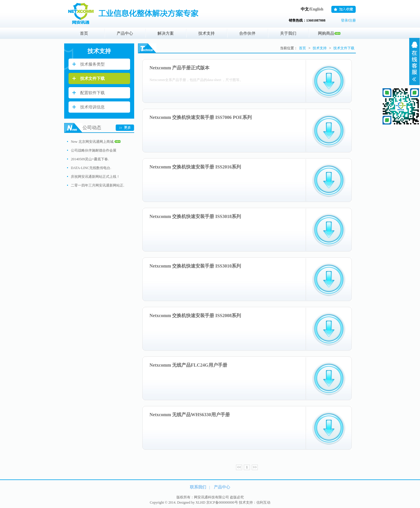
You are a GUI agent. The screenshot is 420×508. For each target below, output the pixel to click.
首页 (84, 33)
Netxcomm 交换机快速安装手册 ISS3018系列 (195, 216)
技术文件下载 (92, 79)
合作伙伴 (247, 33)
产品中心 (125, 33)
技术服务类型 (92, 64)
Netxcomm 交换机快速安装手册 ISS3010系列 (195, 266)
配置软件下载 (92, 93)
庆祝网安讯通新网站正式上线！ (95, 177)
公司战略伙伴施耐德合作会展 (94, 150)
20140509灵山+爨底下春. (90, 159)
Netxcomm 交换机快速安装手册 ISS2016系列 (195, 167)
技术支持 (206, 33)
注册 (352, 20)
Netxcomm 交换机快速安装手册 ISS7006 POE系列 (201, 117)
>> (255, 467)
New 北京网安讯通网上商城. (96, 142)
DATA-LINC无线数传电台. (91, 168)
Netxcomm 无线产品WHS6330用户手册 (190, 415)
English (317, 9)
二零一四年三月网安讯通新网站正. (98, 185)
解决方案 (166, 33)
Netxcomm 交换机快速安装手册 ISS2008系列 (195, 315)
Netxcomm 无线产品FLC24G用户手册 (188, 365)
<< (239, 467)
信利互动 (263, 502)
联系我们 (198, 487)
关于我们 (288, 33)
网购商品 (329, 33)
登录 (344, 20)
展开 (414, 61)
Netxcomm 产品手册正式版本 (180, 68)
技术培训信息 (92, 107)
